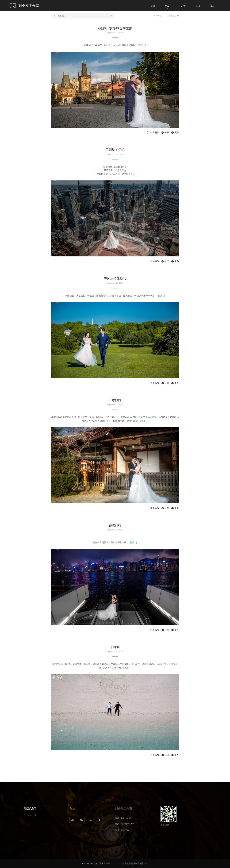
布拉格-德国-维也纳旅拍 (115, 28)
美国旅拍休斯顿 (115, 279)
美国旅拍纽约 (115, 150)
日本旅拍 (115, 400)
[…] (142, 45)
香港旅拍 (115, 525)
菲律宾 (115, 647)
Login (147, 863)
